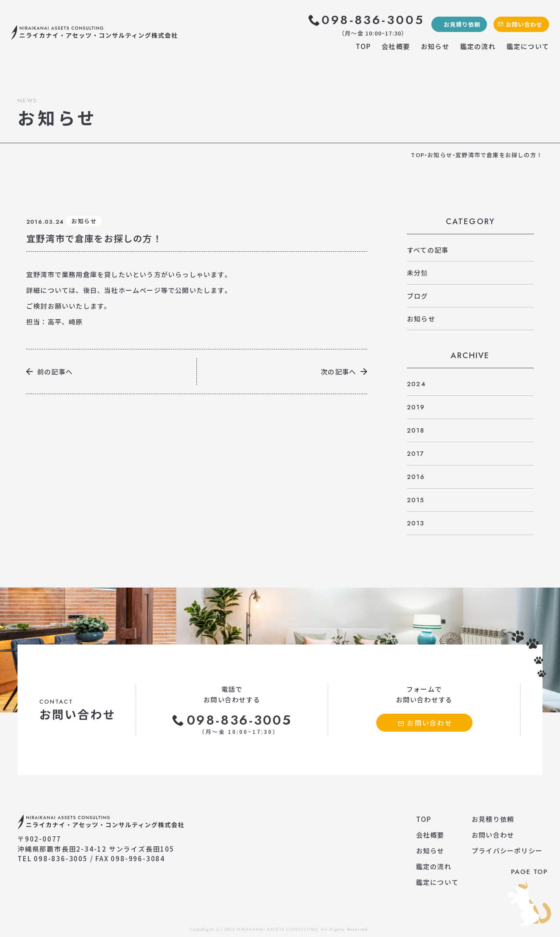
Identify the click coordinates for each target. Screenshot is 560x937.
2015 (415, 500)
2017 (415, 454)
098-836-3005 (373, 20)
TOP (363, 46)
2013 (415, 523)
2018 (416, 430)
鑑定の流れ (478, 46)
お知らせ (435, 46)
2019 (416, 407)
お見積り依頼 (462, 24)
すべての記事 (428, 250)
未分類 (418, 273)
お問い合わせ (524, 24)
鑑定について (528, 46)
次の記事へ (338, 372)
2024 (416, 384)
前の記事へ (55, 372)
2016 (416, 477)
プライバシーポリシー (507, 851)
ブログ (418, 296)
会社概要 (396, 46)
